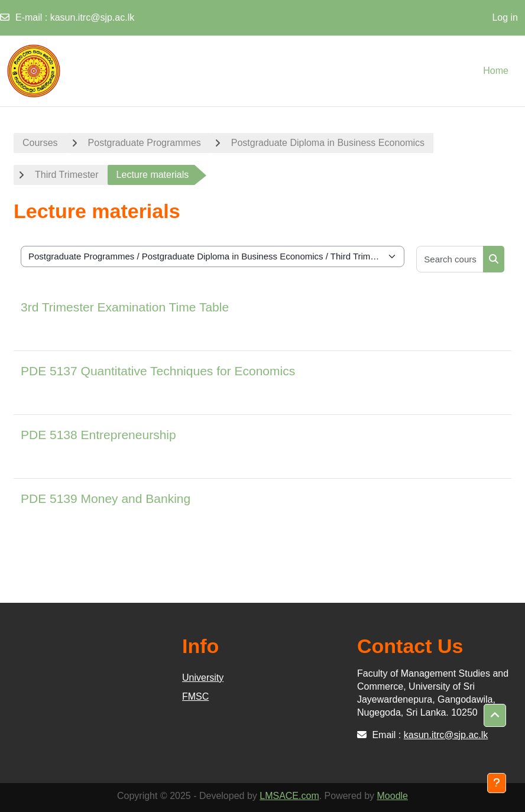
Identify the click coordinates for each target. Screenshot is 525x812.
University (203, 678)
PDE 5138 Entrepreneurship (98, 435)
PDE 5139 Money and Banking (106, 498)
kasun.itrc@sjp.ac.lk (93, 17)
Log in (505, 17)
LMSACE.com (289, 796)
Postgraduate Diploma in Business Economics (328, 143)
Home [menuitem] (496, 71)
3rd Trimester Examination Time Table (125, 307)
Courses (40, 143)
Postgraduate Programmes (145, 143)
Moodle (393, 796)
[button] (495, 716)
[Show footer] (497, 783)
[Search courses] (450, 259)
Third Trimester (67, 175)
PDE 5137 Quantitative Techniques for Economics (158, 371)
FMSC (195, 696)
